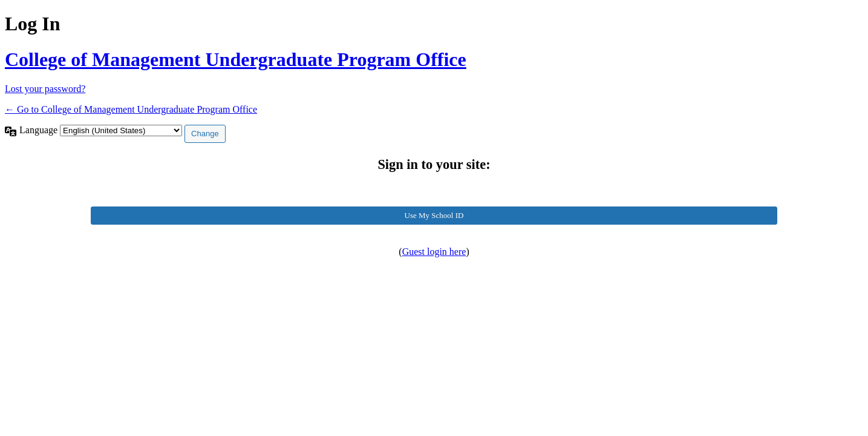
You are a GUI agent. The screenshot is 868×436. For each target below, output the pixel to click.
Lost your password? (45, 89)
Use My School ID (434, 215)
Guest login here (434, 252)
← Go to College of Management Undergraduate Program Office (131, 109)
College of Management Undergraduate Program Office (236, 59)
